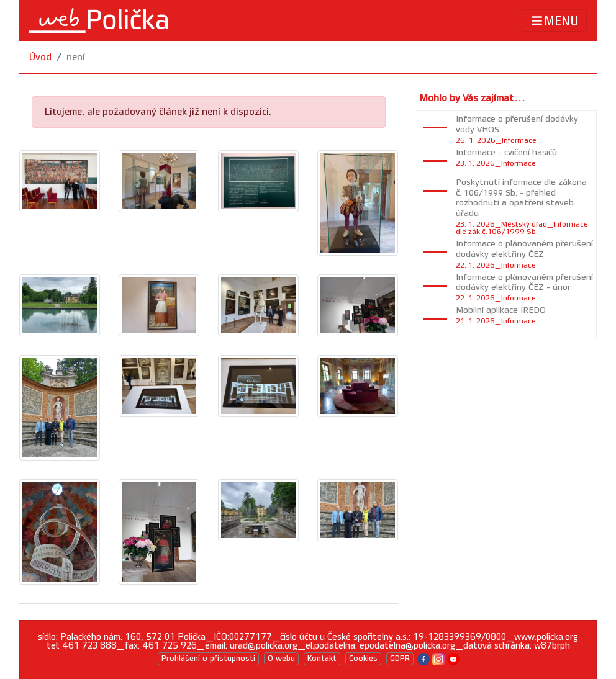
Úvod (40, 57)
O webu (281, 659)
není (76, 57)
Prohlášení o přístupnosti (208, 659)
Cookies (363, 659)
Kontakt (322, 659)
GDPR (400, 659)
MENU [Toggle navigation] (554, 21)
